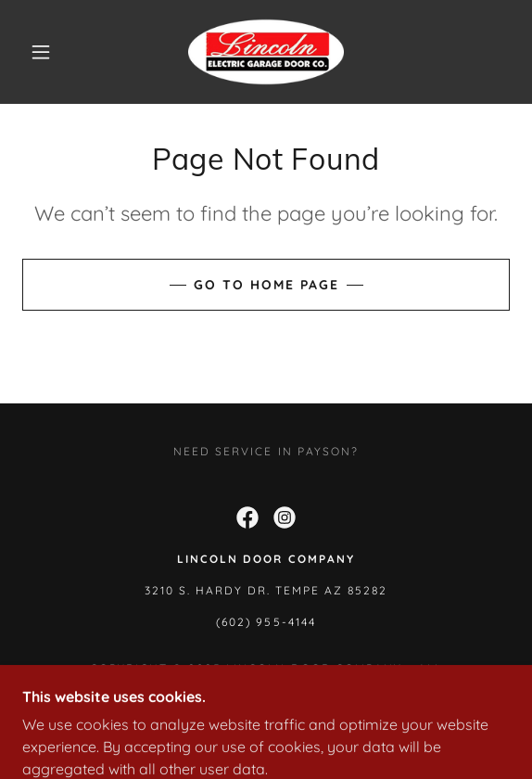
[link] (266, 52)
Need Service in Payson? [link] (266, 451)
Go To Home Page (266, 285)
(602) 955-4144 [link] (266, 622)
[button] (47, 52)
